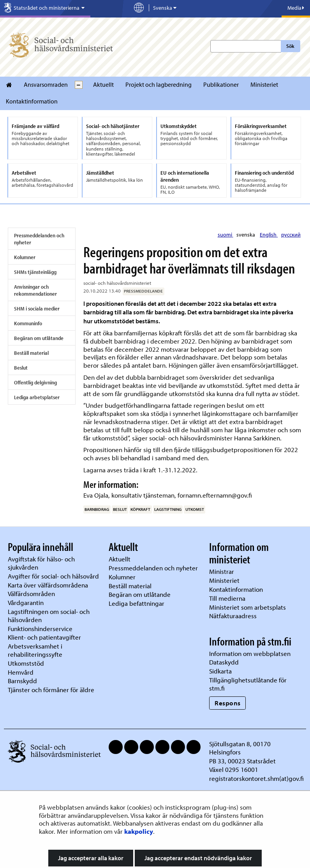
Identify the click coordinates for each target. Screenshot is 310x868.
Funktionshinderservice (40, 629)
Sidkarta (220, 671)
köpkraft (140, 509)
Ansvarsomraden (46, 84)
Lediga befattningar (137, 603)
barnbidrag (97, 509)
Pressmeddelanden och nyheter (39, 239)
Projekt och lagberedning (159, 84)
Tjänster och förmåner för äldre (51, 690)
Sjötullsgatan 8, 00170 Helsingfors (240, 748)
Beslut (21, 368)
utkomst (195, 509)
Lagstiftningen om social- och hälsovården (49, 615)
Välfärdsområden (31, 594)
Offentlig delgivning (35, 382)
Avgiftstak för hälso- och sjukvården (41, 563)
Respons (228, 703)
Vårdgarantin (26, 602)
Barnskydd (22, 681)
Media (296, 8)
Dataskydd (224, 662)
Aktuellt (103, 84)
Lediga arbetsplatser (37, 397)
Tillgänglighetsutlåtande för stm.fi (248, 684)
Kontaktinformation (32, 101)
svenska (246, 235)
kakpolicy (139, 831)
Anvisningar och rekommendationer (35, 290)
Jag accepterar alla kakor (91, 858)
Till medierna (227, 598)
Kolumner (25, 257)
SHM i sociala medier (37, 309)
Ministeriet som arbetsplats (247, 607)
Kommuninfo (28, 323)
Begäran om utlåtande (39, 338)
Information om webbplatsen (250, 653)
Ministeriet (264, 84)
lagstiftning (168, 509)
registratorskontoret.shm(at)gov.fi (256, 778)
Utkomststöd (26, 663)
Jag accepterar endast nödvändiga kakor (198, 858)
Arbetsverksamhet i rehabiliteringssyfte (36, 650)
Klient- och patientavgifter (44, 637)
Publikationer (221, 84)
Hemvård (21, 672)
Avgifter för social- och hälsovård (53, 576)
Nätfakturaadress (233, 616)
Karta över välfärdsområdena (48, 585)
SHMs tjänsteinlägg (35, 272)
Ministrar (222, 571)
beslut (120, 509)
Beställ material (31, 353)
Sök (290, 46)
